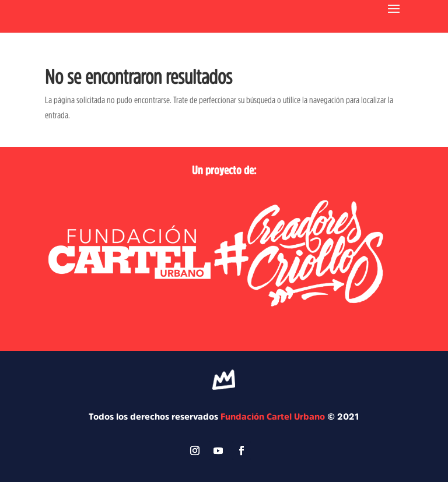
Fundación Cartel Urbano (273, 416)
